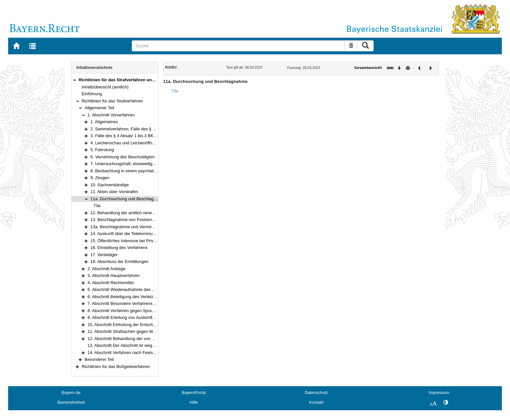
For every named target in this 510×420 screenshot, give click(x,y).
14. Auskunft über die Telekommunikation (129, 234)
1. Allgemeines (104, 122)
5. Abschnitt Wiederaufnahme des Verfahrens (130, 289)
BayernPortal (194, 393)
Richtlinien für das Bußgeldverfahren (116, 367)
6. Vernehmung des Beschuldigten (122, 157)
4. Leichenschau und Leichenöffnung (125, 143)
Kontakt (316, 402)
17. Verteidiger (104, 255)
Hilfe (194, 402)
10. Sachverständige (110, 185)
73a (97, 206)
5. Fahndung (102, 150)
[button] (74, 80)
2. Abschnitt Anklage (107, 269)
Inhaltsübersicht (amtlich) (105, 87)
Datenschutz (316, 393)
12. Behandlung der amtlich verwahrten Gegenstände (140, 213)
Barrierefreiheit (71, 402)
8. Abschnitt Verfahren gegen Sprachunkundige (132, 311)
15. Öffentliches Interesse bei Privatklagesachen (135, 241)
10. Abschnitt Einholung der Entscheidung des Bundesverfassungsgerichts (157, 325)
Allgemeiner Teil (99, 108)
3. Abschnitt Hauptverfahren (114, 276)
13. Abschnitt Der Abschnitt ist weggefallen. (128, 345)
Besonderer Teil (99, 359)
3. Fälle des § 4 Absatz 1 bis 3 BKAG (125, 136)
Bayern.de (71, 393)
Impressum (439, 393)
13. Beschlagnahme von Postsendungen (128, 220)
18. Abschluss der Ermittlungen (120, 262)
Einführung (92, 94)
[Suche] (238, 46)
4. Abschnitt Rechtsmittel (111, 283)
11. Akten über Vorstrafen (114, 192)
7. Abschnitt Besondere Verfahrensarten (125, 303)
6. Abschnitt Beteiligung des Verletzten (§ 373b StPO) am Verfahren (151, 297)
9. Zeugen (100, 178)
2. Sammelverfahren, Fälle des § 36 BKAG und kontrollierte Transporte (156, 129)
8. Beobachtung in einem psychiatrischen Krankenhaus (142, 171)
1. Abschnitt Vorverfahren (111, 115)
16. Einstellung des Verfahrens (119, 248)
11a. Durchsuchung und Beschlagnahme (128, 199)
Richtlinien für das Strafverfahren (112, 101)
